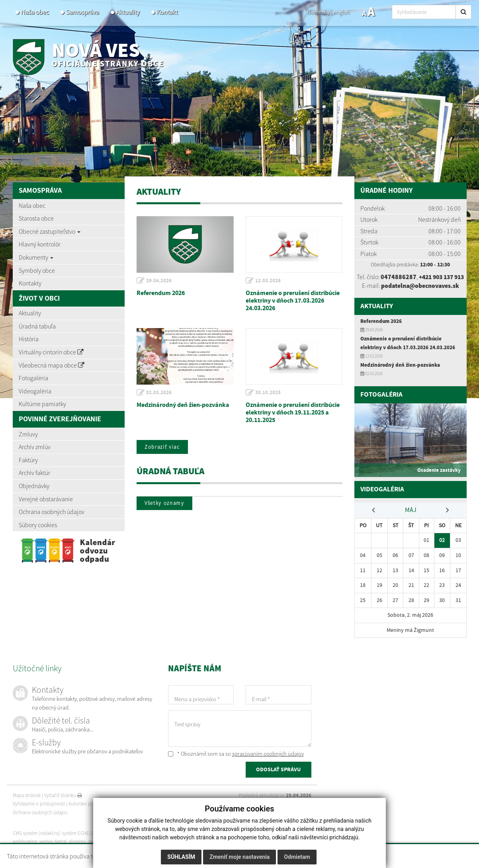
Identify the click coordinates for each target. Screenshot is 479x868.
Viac (380, 856)
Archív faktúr (34, 473)
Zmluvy (28, 434)
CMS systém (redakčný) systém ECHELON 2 (58, 840)
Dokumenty (36, 257)
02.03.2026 (159, 393)
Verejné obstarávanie (46, 499)
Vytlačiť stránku (63, 803)
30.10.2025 (268, 393)
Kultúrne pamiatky (42, 404)
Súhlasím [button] (181, 857)
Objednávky (34, 486)
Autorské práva (84, 811)
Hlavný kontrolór (40, 244)
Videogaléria (35, 391)
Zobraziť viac (163, 447)
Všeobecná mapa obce (52, 365)
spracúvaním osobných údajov (268, 761)
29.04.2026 (159, 281)
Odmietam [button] (297, 857)
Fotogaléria (33, 378)
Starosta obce (36, 218)
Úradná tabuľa (37, 326)
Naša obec (35, 12)
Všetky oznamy (165, 503)
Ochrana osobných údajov (52, 512)
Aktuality (128, 12)
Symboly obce (37, 270)
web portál (116, 840)
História (29, 339)
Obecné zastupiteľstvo (50, 231)
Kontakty (30, 283)
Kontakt (167, 12)
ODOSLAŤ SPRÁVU (278, 778)
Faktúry (28, 460)
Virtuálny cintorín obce (51, 352)
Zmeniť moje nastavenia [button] (239, 857)
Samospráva (82, 12)
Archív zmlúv (35, 447)
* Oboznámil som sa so (236, 761)
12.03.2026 (268, 281)
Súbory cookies (38, 525)
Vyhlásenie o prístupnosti (39, 811)
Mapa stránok (27, 803)
